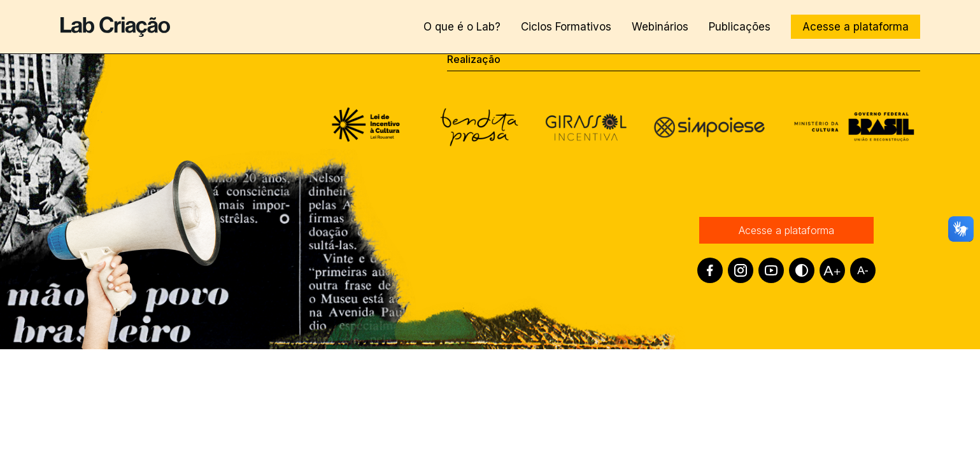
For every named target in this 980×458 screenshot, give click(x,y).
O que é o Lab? (462, 27)
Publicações (740, 27)
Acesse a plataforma (856, 27)
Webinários (660, 27)
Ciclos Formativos (566, 27)
